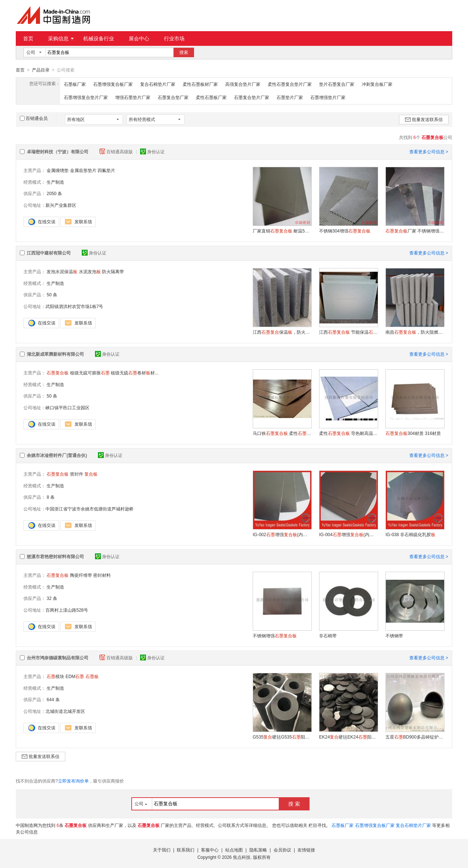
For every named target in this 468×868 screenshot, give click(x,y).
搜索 (184, 52)
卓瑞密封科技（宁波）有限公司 (58, 151)
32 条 (52, 598)
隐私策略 (258, 850)
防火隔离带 (113, 271)
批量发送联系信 (424, 119)
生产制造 (55, 182)
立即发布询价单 (73, 781)
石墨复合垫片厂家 (252, 97)
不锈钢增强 (275, 636)
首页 (28, 39)
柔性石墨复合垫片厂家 (290, 84)
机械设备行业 (99, 39)
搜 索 (294, 803)
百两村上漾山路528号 (67, 610)
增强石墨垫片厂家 (133, 97)
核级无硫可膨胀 (90, 373)
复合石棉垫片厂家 (158, 84)
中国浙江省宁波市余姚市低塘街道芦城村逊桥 (89, 509)
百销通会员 (34, 118)
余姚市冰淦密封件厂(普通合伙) (57, 455)
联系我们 (186, 850)
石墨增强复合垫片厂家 (86, 97)
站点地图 (234, 850)
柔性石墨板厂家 (211, 97)
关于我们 (162, 850)
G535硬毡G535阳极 (282, 737)
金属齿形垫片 (83, 170)
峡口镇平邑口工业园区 (67, 407)
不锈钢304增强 (345, 231)
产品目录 (41, 70)
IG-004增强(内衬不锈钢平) (348, 534)
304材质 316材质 (413, 433)
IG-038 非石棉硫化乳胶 (410, 534)
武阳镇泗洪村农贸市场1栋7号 (74, 306)
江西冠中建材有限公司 (49, 253)
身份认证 (152, 151)
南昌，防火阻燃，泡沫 (415, 332)
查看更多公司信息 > (429, 151)
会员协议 (282, 850)
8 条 (51, 497)
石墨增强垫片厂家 (328, 97)
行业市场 (174, 39)
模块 (55, 676)
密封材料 (102, 575)
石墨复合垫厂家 (173, 97)
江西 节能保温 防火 (348, 332)
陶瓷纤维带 (81, 575)
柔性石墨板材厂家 (200, 84)
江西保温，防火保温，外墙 (282, 332)
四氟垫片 (106, 170)
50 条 (52, 294)
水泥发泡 (90, 271)
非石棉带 (328, 636)
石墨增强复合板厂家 (113, 84)
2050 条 (54, 193)
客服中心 (210, 850)
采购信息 (61, 39)
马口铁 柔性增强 (282, 433)
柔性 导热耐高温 (348, 433)
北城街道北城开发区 (65, 711)
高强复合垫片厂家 (243, 84)
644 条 (53, 699)
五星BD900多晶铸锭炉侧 (415, 737)
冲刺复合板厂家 (377, 84)
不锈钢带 (394, 636)
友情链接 (306, 850)
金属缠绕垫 (58, 170)
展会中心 (139, 39)
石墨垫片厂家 (290, 97)
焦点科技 (242, 857)
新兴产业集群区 (61, 205)
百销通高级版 (117, 151)
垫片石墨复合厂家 (337, 84)
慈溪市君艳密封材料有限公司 (55, 556)
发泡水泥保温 (62, 271)
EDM (75, 676)
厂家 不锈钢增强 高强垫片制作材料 (415, 231)
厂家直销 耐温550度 (282, 231)
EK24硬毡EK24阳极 (348, 737)
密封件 (77, 474)
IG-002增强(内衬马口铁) (282, 534)
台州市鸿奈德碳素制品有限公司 (58, 658)
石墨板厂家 (75, 84)
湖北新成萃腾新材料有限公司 (55, 354)
